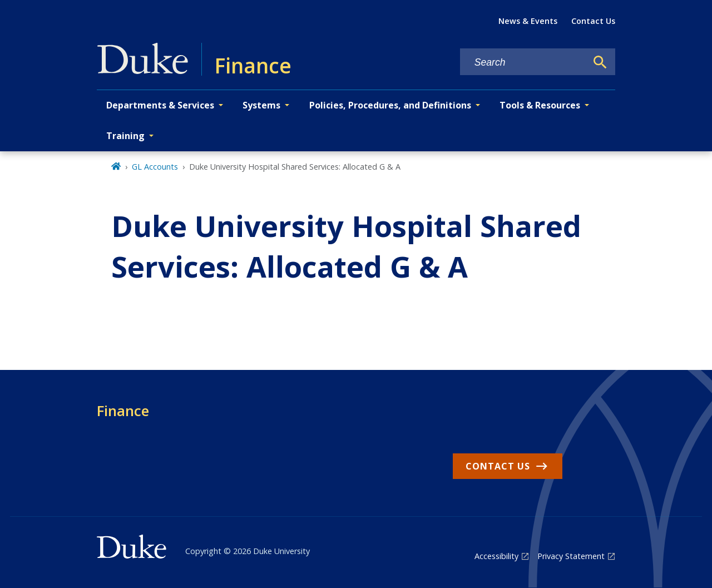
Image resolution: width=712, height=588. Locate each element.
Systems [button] (261, 105)
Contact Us (593, 21)
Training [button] (125, 136)
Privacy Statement (571, 556)
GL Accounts (155, 167)
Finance (123, 411)
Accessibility (496, 556)
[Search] (600, 62)
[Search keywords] (523, 63)
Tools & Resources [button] (540, 105)
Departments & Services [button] (160, 105)
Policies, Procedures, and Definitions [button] (390, 105)
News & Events (528, 21)
